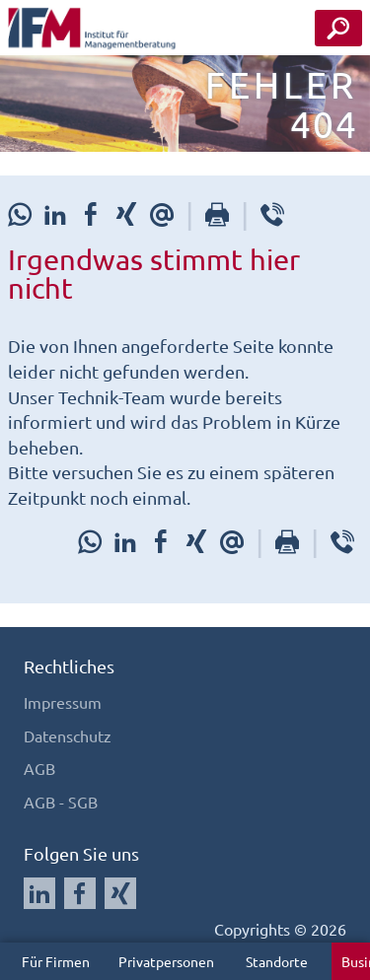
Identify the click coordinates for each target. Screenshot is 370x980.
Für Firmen (56, 961)
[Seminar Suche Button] (338, 28)
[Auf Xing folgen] (120, 893)
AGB (39, 768)
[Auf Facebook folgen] (80, 893)
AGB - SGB (61, 802)
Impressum (63, 702)
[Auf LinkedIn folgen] (39, 893)
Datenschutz (68, 735)
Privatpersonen (166, 961)
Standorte (277, 961)
